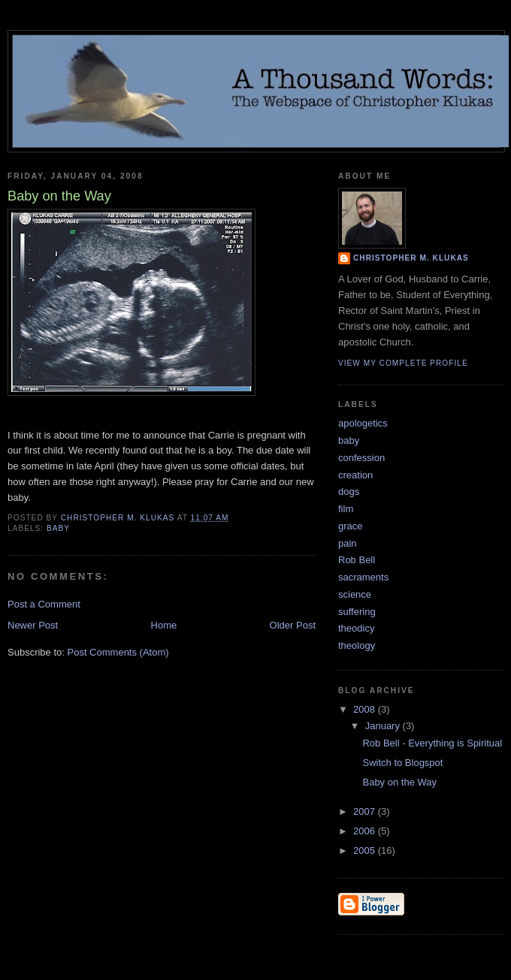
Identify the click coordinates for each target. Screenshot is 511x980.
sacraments (363, 577)
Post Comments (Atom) (118, 652)
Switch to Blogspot (402, 763)
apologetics (363, 423)
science (355, 594)
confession (361, 458)
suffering (357, 612)
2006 (366, 831)
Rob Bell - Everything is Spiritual (432, 743)
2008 (366, 709)
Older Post (293, 625)
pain (348, 543)
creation (355, 475)
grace (351, 526)
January (384, 726)
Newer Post (33, 625)
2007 (366, 811)
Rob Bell (357, 560)
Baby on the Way (399, 782)
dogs (349, 492)
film (346, 509)
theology (357, 645)
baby (58, 528)
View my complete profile (403, 363)
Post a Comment (44, 604)
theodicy (356, 628)
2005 (366, 850)
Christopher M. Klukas (411, 258)
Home (164, 625)
